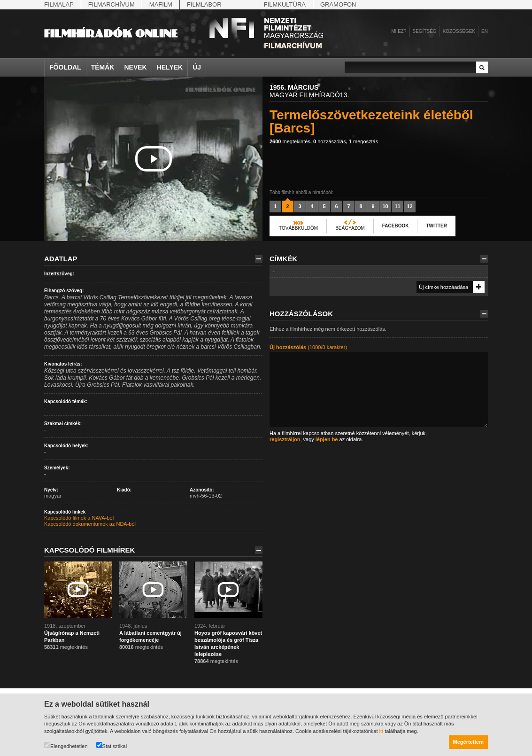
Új (197, 67)
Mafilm (161, 4)
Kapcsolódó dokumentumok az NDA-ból (90, 524)
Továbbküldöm (298, 228)
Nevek (135, 67)
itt (382, 731)
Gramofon (338, 4)
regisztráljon (285, 439)
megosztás (363, 141)
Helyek (170, 67)
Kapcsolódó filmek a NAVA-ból (79, 518)
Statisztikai (112, 745)
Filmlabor (204, 4)
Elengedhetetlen (66, 745)
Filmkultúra (285, 4)
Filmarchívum (112, 4)
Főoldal (65, 67)
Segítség (425, 31)
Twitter (436, 226)
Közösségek (459, 31)
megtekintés (290, 141)
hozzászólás (330, 141)
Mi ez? (399, 31)
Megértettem (468, 742)
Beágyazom (350, 228)
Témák (103, 67)
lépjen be (327, 439)
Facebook (396, 226)
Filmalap (59, 4)
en (485, 31)
